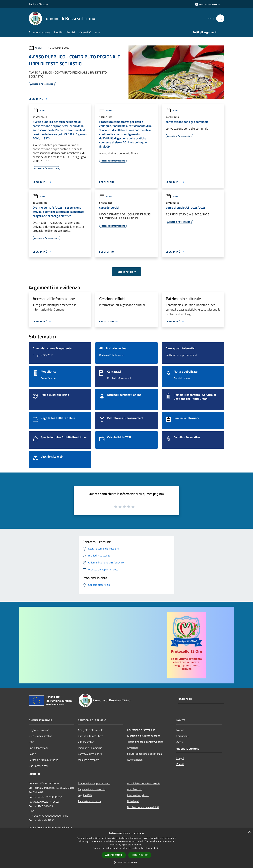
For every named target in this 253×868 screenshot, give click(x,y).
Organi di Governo (39, 730)
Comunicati (183, 736)
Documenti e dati (38, 766)
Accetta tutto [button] (114, 855)
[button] (126, 862)
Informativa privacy (138, 795)
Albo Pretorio (135, 789)
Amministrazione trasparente (144, 783)
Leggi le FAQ (85, 795)
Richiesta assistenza (89, 801)
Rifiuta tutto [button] (140, 855)
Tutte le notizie (126, 272)
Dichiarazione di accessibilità (143, 807)
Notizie (180, 730)
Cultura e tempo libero (91, 736)
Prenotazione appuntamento (94, 783)
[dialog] (126, 848)
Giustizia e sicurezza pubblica (144, 736)
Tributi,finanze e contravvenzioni (146, 742)
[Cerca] (220, 18)
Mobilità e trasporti (89, 760)
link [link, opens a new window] (158, 848)
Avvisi (38, 48)
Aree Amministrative (41, 736)
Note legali (133, 801)
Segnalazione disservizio (92, 789)
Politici (33, 754)
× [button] (249, 832)
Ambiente (133, 748)
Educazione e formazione (141, 730)
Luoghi (180, 758)
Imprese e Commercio (90, 748)
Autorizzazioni (135, 760)
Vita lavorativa (86, 742)
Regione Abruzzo (38, 4)
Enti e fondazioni (38, 748)
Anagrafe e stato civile (91, 730)
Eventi (180, 764)
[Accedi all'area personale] (207, 4)
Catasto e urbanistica (90, 754)
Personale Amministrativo (43, 760)
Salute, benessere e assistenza (144, 754)
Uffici (32, 742)
